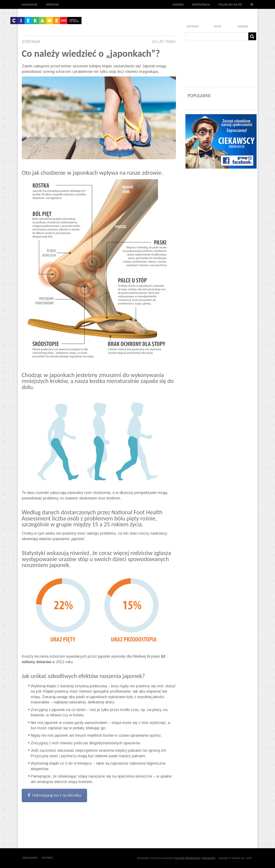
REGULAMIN (209, 858)
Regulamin (30, 858)
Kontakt (48, 858)
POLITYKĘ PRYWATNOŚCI (188, 858)
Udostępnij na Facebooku (54, 795)
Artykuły (193, 26)
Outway (63, 858)
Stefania (31, 42)
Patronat (53, 4)
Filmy (218, 26)
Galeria (243, 26)
